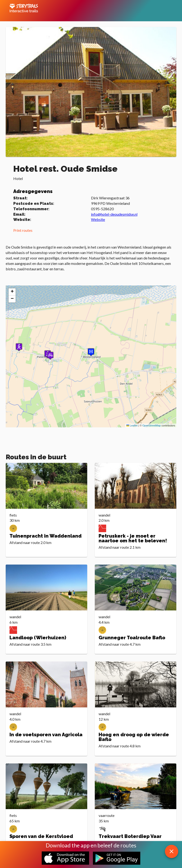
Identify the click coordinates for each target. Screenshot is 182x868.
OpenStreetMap (152, 425)
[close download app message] (172, 851)
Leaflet (132, 425)
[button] (50, 356)
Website (98, 219)
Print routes (23, 230)
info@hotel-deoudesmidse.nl (114, 214)
